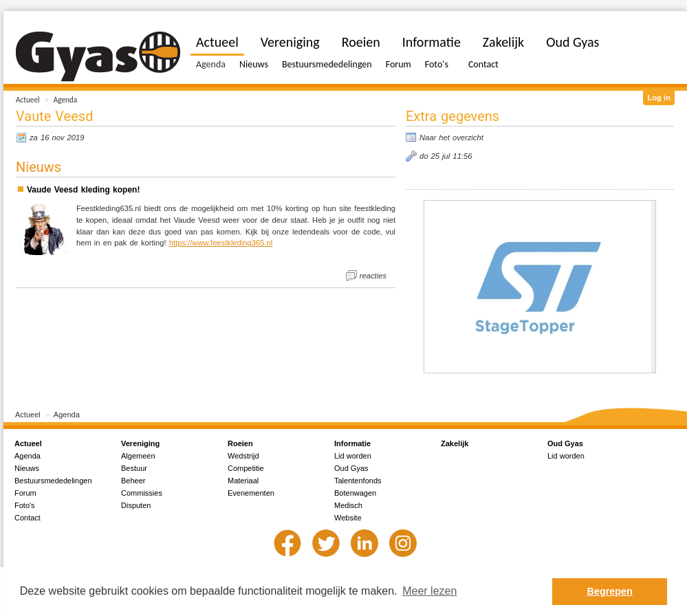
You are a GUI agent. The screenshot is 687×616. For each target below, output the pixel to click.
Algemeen (138, 456)
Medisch (348, 505)
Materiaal (243, 481)
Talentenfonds (358, 481)
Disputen (136, 505)
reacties (373, 276)
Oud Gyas (572, 42)
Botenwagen (355, 493)
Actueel (28, 100)
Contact (483, 64)
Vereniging (290, 42)
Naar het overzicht (451, 137)
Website (348, 518)
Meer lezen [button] (429, 591)
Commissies (142, 493)
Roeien (361, 42)
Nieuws (254, 64)
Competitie (246, 468)
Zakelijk (503, 42)
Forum (399, 64)
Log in (659, 98)
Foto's (437, 64)
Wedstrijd (243, 456)
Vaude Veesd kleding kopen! (83, 190)
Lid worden (353, 456)
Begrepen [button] (610, 591)
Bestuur (134, 468)
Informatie (432, 42)
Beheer (133, 481)
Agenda (65, 100)
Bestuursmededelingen (327, 64)
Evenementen (251, 493)
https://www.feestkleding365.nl (221, 243)
